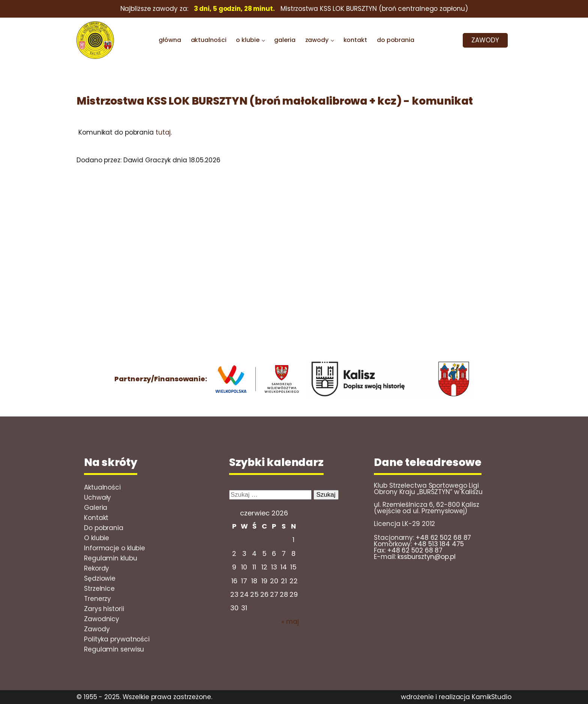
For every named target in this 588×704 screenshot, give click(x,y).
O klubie (97, 538)
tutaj (163, 132)
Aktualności (102, 487)
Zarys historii (104, 609)
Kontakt (96, 518)
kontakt (355, 40)
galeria (285, 40)
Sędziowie (100, 578)
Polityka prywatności (117, 639)
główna (170, 40)
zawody (317, 40)
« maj (290, 621)
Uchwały (97, 497)
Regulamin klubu (111, 558)
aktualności (209, 40)
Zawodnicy (102, 619)
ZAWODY (485, 40)
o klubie (247, 40)
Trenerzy (97, 599)
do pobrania (396, 40)
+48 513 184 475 (439, 544)
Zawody (97, 629)
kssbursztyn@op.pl (426, 557)
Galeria (96, 508)
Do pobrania (104, 528)
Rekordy (97, 568)
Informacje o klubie (115, 548)
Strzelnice (99, 589)
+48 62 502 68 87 (443, 538)
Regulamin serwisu (114, 649)
